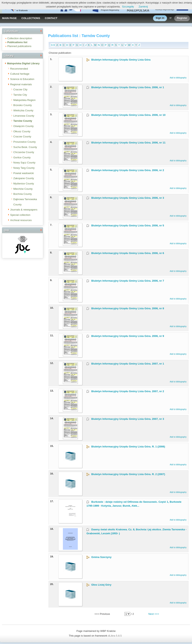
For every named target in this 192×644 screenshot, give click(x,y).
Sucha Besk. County (25, 147)
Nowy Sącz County (24, 163)
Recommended (19, 69)
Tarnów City (20, 95)
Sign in (160, 18)
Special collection (20, 215)
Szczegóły (128, 7)
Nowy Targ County (24, 168)
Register (182, 18)
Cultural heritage (20, 74)
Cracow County (22, 137)
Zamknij (143, 7)
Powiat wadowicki (24, 173)
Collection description (20, 38)
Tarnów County (23, 121)
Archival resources (21, 220)
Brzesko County (23, 105)
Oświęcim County (24, 126)
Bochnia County (23, 194)
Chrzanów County (24, 152)
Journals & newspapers (24, 210)
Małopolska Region (24, 100)
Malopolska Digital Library (23, 63)
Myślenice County (24, 184)
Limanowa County (24, 116)
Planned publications (19, 46)
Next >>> (154, 614)
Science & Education (22, 79)
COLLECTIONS (31, 18)
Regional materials (21, 84)
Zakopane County (24, 178)
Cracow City (20, 89)
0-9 (53, 45)
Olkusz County (22, 131)
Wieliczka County (23, 110)
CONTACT (51, 18)
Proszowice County (24, 142)
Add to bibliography (178, 78)
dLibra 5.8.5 (115, 636)
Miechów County (23, 189)
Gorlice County (22, 157)
